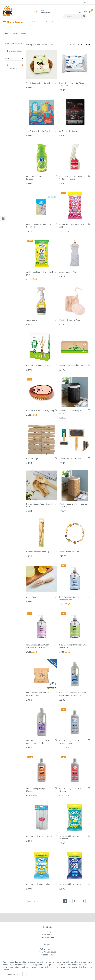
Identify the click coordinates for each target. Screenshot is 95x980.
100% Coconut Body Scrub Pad (39, 83)
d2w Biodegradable (14, 51)
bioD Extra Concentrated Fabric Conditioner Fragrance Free (73, 694)
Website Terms (47, 955)
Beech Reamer (33, 597)
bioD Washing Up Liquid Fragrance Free (69, 742)
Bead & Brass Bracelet (69, 552)
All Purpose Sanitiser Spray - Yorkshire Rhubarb (71, 177)
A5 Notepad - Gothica (69, 131)
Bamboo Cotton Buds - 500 (71, 365)
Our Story (34, 21)
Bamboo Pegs (32, 458)
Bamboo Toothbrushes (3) (38, 552)
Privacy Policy (47, 934)
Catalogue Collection (52, 22)
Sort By (29, 44)
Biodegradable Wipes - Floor (38, 884)
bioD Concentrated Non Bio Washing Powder (38, 694)
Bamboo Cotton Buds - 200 (38, 365)
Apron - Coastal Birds (68, 272)
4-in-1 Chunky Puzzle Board (38, 131)
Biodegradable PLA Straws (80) (40, 836)
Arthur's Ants (32, 320)
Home (7, 34)
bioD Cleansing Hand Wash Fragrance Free (71, 598)
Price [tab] (14, 59)
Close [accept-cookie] (26, 974)
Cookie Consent (48, 937)
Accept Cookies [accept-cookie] (12, 974)
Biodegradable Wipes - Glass (72, 884)
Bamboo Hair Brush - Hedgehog (40, 410)
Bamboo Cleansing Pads (70, 320)
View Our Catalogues (48, 952)
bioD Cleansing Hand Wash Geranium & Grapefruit (38, 646)
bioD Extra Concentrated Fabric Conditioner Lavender (40, 742)
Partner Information (48, 949)
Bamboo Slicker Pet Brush (70, 458)
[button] (85, 12)
